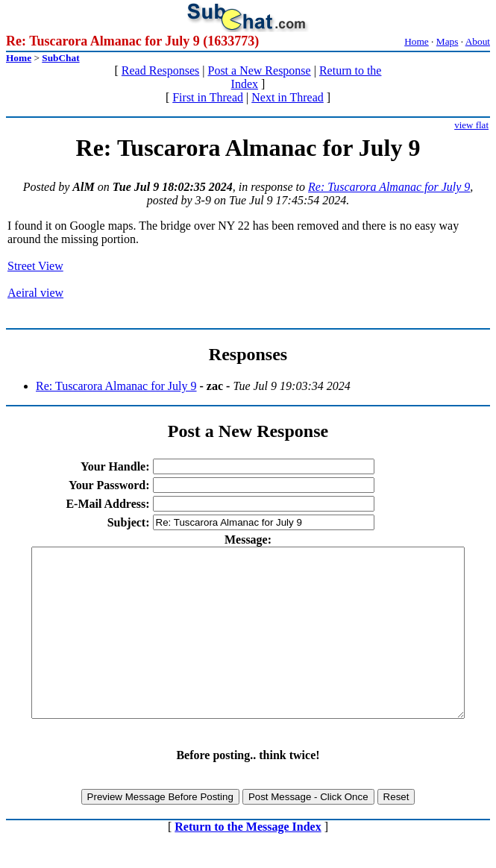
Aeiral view (35, 293)
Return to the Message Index (248, 860)
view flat (471, 125)
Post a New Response (259, 70)
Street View (35, 266)
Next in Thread (288, 97)
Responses (248, 354)
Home (417, 41)
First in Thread (208, 97)
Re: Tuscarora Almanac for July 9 (389, 187)
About (478, 41)
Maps (448, 41)
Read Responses (160, 70)
